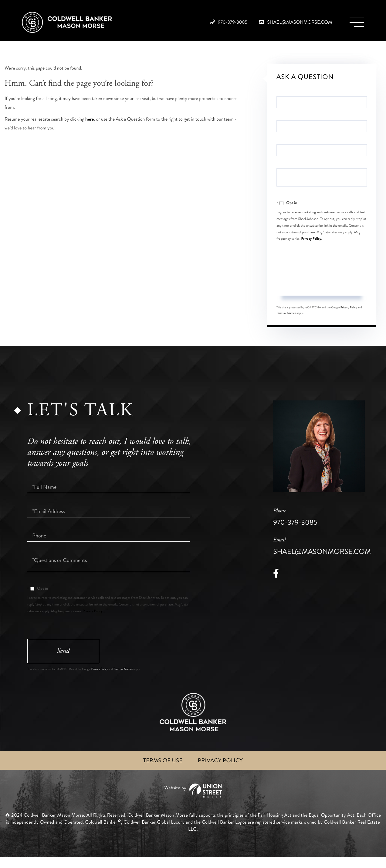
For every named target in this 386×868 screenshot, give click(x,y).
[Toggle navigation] (354, 24)
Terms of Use (161, 771)
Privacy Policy (311, 246)
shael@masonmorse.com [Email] (283, 24)
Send (322, 292)
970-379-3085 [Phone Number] (199, 24)
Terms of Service (286, 321)
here (90, 127)
